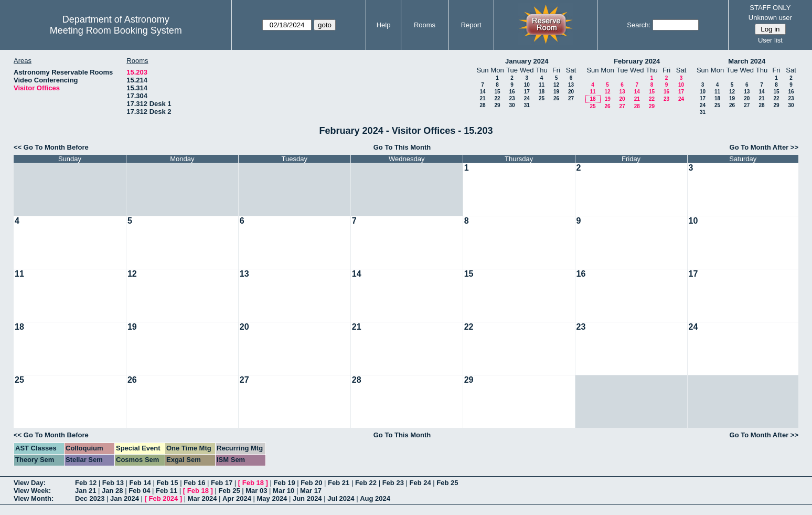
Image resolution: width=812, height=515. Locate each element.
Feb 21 (339, 483)
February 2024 (637, 61)
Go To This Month (402, 147)
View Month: (34, 498)
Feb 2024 (164, 498)
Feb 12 (86, 483)
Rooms (425, 25)
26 (556, 98)
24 (527, 98)
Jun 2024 (307, 498)
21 (482, 98)
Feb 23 (393, 483)
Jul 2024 (341, 498)
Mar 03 (256, 491)
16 (512, 92)
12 (556, 85)
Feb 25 (447, 483)
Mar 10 (284, 491)
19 (556, 92)
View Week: (32, 491)
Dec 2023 (90, 498)
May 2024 (272, 498)
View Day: (30, 483)
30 (512, 105)
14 (482, 92)
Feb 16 (194, 483)
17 (527, 92)
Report (471, 25)
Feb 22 (366, 483)
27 (571, 98)
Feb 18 (253, 483)
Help (384, 25)
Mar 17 (311, 491)
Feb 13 (113, 483)
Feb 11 (167, 491)
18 (542, 92)
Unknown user (770, 18)
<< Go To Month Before (51, 147)
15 (497, 92)
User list (770, 40)
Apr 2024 (237, 498)
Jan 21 (86, 491)
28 (482, 105)
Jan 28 (112, 491)
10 (527, 85)
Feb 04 (139, 491)
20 (571, 92)
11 (542, 85)
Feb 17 (222, 483)
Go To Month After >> (764, 147)
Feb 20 (311, 483)
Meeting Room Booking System (116, 30)
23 (512, 98)
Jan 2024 (125, 498)
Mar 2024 (202, 498)
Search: (639, 25)
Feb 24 (420, 483)
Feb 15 (167, 483)
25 (542, 98)
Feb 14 (140, 483)
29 (497, 105)
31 (527, 105)
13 (571, 85)
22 (497, 98)
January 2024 (527, 61)
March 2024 (747, 61)
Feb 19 (284, 483)
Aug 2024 (375, 498)
